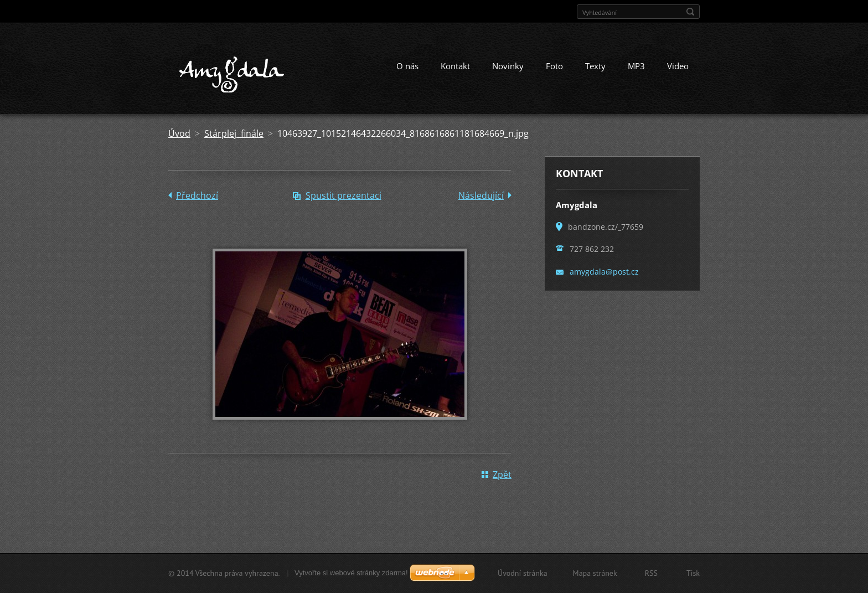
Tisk (693, 573)
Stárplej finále (234, 133)
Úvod (179, 133)
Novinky (508, 66)
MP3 (636, 66)
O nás (407, 66)
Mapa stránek (595, 573)
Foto (554, 66)
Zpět (502, 475)
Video (678, 66)
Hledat (690, 12)
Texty (595, 66)
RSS (651, 573)
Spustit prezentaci (343, 195)
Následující (481, 195)
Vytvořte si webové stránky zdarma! (351, 573)
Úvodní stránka (523, 573)
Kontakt (455, 66)
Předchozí (197, 195)
